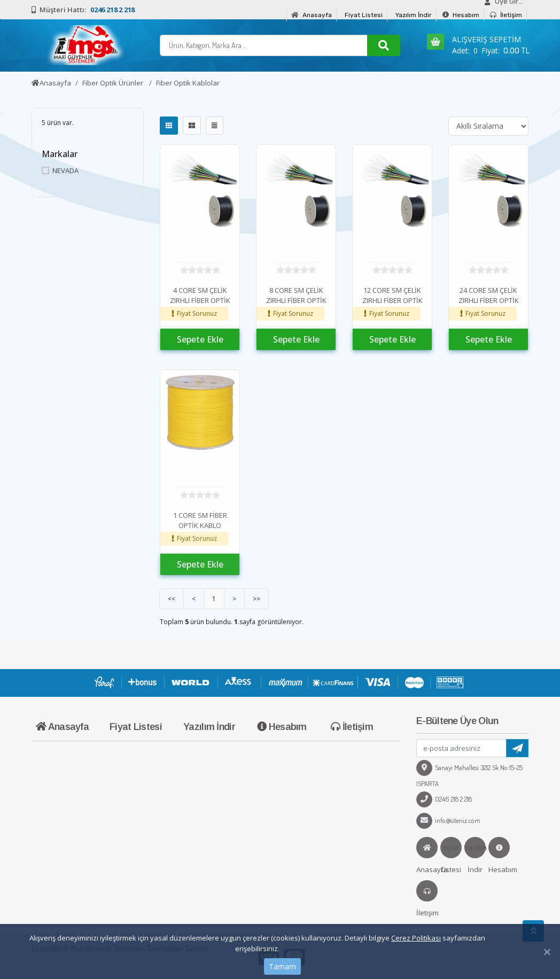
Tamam (282, 966)
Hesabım (461, 15)
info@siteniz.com (448, 820)
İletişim (506, 15)
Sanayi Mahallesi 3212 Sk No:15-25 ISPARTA (469, 775)
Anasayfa (312, 15)
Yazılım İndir (414, 15)
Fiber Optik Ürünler (114, 83)
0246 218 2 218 (444, 799)
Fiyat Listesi (364, 15)
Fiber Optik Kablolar (188, 83)
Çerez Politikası (416, 938)
